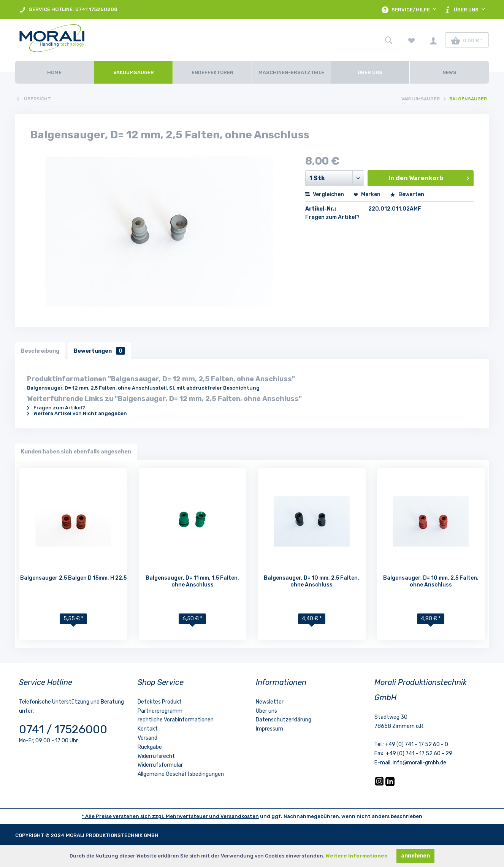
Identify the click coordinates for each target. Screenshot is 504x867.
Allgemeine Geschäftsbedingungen (181, 774)
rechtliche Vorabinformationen (176, 720)
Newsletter (270, 702)
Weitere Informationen (357, 856)
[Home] (55, 72)
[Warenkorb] (467, 40)
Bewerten (407, 194)
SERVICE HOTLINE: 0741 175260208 (68, 10)
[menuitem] (68, 10)
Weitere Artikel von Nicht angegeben (77, 413)
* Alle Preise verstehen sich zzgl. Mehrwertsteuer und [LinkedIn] (151, 816)
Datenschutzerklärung (284, 720)
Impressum (269, 729)
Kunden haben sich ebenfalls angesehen (76, 452)
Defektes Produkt (160, 702)
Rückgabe (150, 747)
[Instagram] (380, 784)
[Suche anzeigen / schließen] (388, 40)
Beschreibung (40, 351)
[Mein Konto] (433, 40)
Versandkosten (240, 816)
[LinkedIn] (390, 784)
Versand (147, 738)
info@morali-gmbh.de (419, 763)
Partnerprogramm (160, 711)
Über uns (266, 711)
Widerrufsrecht (156, 756)
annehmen (415, 856)
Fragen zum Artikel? (332, 217)
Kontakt (148, 729)
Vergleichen (325, 194)
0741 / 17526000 (63, 729)
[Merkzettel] (412, 40)
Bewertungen (99, 351)
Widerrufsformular (160, 765)
